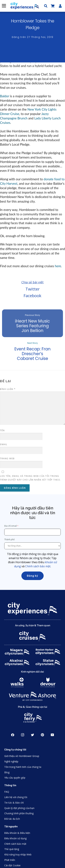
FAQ (7, 792)
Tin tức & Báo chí (14, 803)
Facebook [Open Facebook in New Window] (13, 735)
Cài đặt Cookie (12, 865)
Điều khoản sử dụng (15, 838)
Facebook (32, 296)
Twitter (33, 289)
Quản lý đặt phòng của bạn (19, 808)
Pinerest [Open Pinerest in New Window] (42, 735)
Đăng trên (32, 37)
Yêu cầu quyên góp (15, 778)
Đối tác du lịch (12, 819)
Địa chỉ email (11, 526)
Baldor (5, 96)
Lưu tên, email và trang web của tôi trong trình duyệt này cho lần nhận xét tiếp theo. (30, 478)
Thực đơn (4, 6)
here (58, 266)
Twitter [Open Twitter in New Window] (32, 735)
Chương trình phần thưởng (19, 813)
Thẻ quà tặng (12, 849)
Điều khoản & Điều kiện (17, 833)
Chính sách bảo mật (38, 566)
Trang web (7, 458)
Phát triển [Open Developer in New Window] (10, 860)
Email (4, 444)
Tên (2, 430)
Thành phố (10, 539)
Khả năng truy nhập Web (18, 854)
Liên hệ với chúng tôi (16, 797)
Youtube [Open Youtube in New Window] (52, 735)
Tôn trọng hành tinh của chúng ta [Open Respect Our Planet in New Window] (23, 767)
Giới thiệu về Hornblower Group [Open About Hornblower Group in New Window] (22, 756)
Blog (7, 772)
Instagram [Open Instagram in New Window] (23, 735)
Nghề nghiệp (11, 761)
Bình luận (8, 389)
